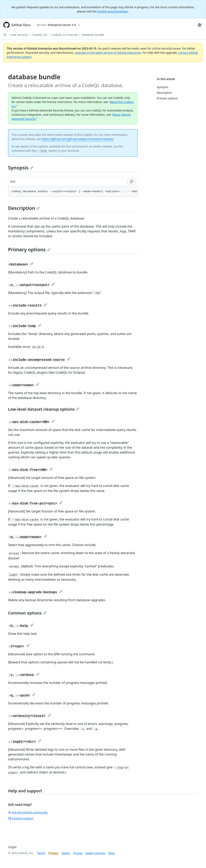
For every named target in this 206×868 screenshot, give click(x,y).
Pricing (78, 853)
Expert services (95, 853)
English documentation (113, 11)
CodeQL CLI (40, 35)
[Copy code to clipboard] (132, 182)
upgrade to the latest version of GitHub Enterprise (108, 53)
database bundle (93, 35)
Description (24, 208)
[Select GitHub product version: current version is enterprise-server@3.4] (58, 25)
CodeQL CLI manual (65, 35)
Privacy (53, 853)
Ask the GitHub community (28, 812)
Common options (27, 613)
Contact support (21, 818)
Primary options (29, 249)
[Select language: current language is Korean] (200, 25)
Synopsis (21, 168)
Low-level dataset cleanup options (44, 409)
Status (66, 853)
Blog (111, 853)
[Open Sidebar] (5, 35)
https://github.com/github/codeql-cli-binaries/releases (78, 139)
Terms (41, 853)
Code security (19, 35)
